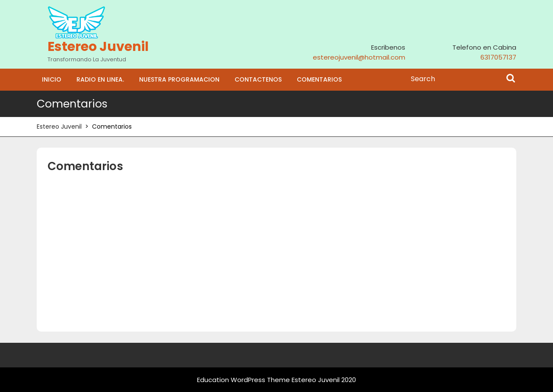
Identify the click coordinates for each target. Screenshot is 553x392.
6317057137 (498, 57)
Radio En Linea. (100, 79)
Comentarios (319, 79)
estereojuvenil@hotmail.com (359, 57)
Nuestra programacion (179, 79)
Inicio (52, 79)
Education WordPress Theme (243, 380)
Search (511, 79)
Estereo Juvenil (98, 47)
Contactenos (258, 79)
